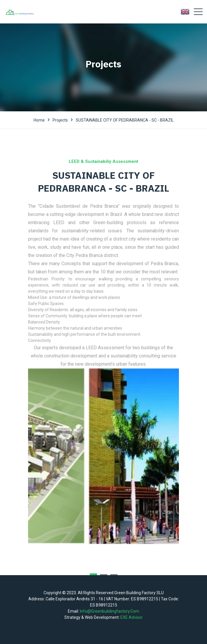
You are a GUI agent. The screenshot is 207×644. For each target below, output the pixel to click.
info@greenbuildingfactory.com (109, 611)
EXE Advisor (132, 617)
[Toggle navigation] (198, 12)
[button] (93, 574)
